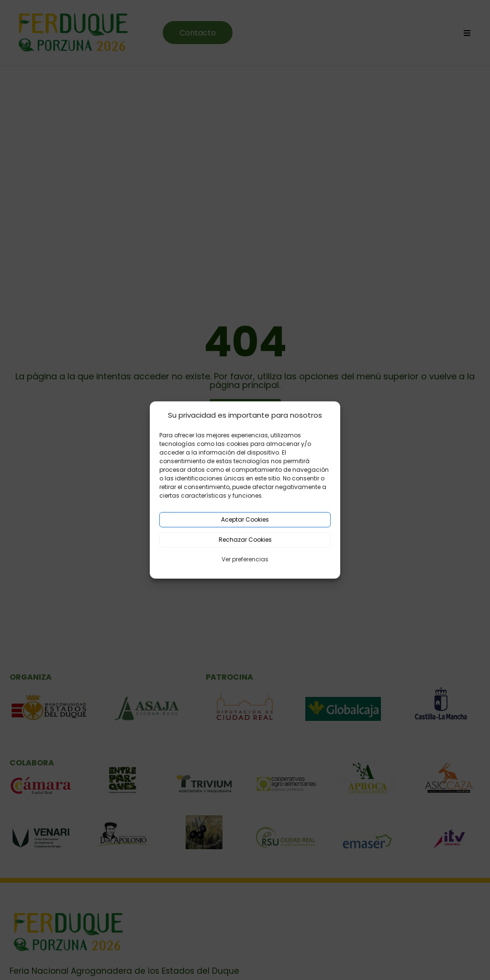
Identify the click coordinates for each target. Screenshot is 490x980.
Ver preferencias (245, 559)
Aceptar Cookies (245, 519)
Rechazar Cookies (245, 540)
